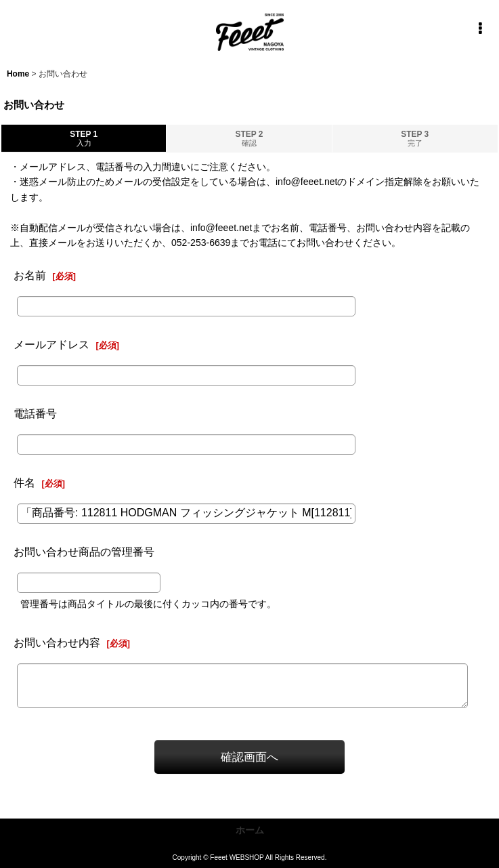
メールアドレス (51, 344)
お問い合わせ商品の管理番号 (84, 552)
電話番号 (35, 413)
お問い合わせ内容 (57, 642)
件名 (24, 482)
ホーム (250, 830)
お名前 (30, 275)
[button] (480, 28)
